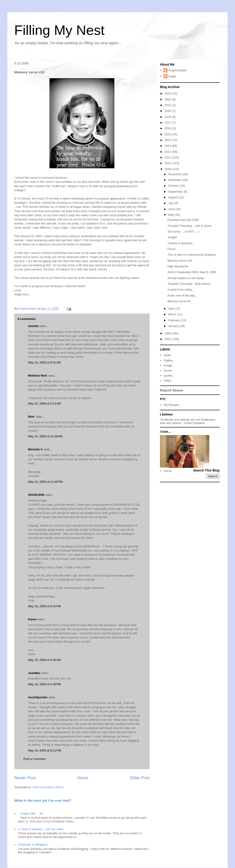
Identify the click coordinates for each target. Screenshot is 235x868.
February (175, 320)
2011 (168, 157)
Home (83, 778)
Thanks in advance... (181, 243)
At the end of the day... (182, 295)
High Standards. (178, 266)
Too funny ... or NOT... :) (183, 232)
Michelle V (35, 449)
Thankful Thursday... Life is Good (189, 226)
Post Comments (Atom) (48, 787)
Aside (167, 355)
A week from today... (181, 290)
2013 (168, 146)
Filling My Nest (59, 30)
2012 (168, 152)
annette (33, 326)
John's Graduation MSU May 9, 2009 (192, 272)
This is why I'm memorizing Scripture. (192, 255)
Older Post (140, 778)
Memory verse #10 (180, 261)
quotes (168, 376)
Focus (171, 249)
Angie (172, 76)
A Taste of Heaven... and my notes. (41, 829)
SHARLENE (36, 495)
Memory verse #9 (179, 301)
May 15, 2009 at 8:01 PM (44, 606)
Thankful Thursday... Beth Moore (189, 284)
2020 (168, 111)
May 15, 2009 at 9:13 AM (44, 403)
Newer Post (25, 778)
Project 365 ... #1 (31, 814)
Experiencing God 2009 (183, 220)
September (176, 192)
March (173, 314)
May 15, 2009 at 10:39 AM (45, 436)
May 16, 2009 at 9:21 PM (44, 750)
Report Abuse (171, 390)
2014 (168, 140)
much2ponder (38, 697)
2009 (168, 169)
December (176, 174)
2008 (168, 333)
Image (168, 365)
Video (167, 381)
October (174, 186)
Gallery (168, 360)
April (172, 309)
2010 (168, 163)
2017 (168, 123)
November (176, 180)
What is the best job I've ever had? (43, 800)
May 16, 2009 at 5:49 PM (44, 684)
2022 (168, 99)
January (174, 326)
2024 (168, 93)
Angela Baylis (177, 70)
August (173, 197)
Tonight (172, 237)
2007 (168, 339)
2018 (168, 117)
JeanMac (34, 673)
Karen (32, 619)
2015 (168, 134)
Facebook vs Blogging (33, 844)
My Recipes (171, 405)
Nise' (32, 417)
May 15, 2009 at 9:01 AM (44, 362)
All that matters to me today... (187, 278)
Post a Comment (35, 759)
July (171, 203)
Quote (168, 370)
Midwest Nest (38, 376)
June (172, 209)
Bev (64, 278)
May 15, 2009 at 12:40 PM (45, 482)
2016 (168, 128)
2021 (168, 105)
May (171, 215)
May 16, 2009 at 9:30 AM (44, 660)
